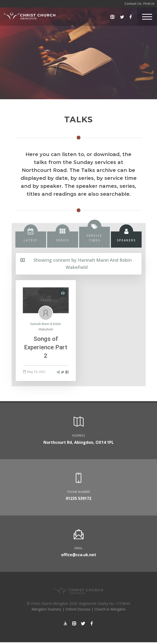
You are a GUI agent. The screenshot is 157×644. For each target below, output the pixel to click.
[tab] (31, 240)
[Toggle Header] (147, 17)
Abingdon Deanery (46, 609)
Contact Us (133, 4)
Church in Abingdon (110, 609)
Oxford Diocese (78, 609)
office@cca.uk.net (79, 555)
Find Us (149, 4)
